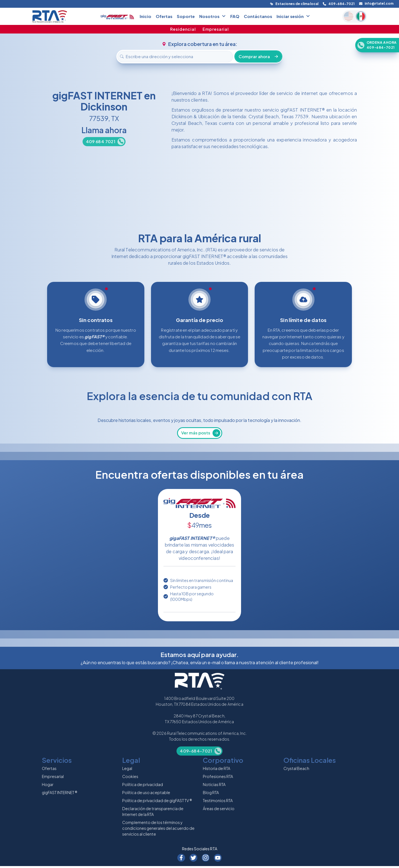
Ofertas (164, 16)
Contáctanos (258, 16)
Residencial (183, 29)
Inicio (145, 16)
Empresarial (216, 29)
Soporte (186, 16)
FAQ (235, 16)
